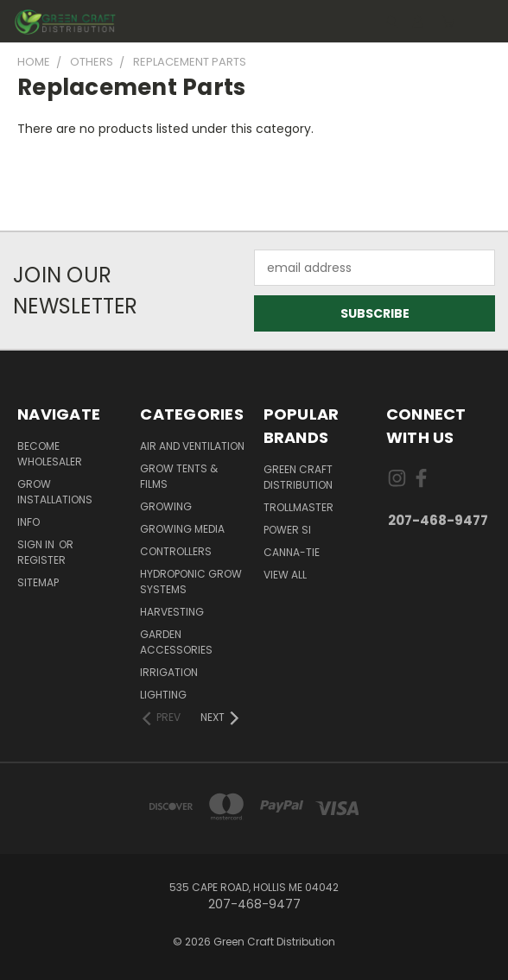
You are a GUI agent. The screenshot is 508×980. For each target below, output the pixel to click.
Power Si (287, 530)
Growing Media (182, 529)
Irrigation (169, 672)
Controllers (176, 551)
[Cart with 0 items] (448, 22)
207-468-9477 (438, 520)
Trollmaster (298, 507)
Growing (166, 506)
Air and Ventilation (192, 446)
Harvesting (172, 612)
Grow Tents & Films (179, 476)
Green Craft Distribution (298, 477)
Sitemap (38, 582)
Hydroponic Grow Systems (191, 582)
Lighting (163, 695)
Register (41, 560)
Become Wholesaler (50, 454)
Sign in (37, 544)
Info (29, 522)
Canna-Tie (292, 552)
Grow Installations (55, 492)
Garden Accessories (176, 642)
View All (285, 575)
